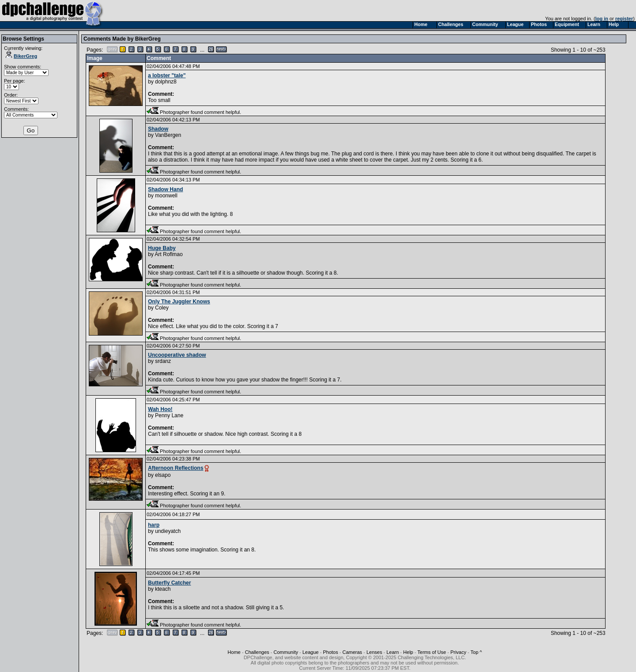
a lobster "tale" (167, 76)
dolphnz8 (166, 82)
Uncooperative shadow (177, 355)
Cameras (352, 652)
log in (602, 19)
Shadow (158, 129)
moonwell (166, 196)
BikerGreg (21, 56)
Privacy (458, 652)
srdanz (163, 361)
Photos (330, 652)
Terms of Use (432, 652)
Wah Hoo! (160, 409)
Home (234, 652)
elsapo (163, 475)
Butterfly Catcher (169, 583)
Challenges (257, 652)
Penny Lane (169, 415)
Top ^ (476, 652)
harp (154, 525)
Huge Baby (162, 248)
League (311, 652)
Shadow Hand (165, 189)
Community (286, 652)
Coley (162, 308)
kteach (163, 589)
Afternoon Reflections (176, 468)
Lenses (374, 652)
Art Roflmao (168, 254)
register (624, 19)
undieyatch (168, 531)
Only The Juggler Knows (179, 302)
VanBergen (168, 135)
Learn (393, 652)
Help (408, 652)
